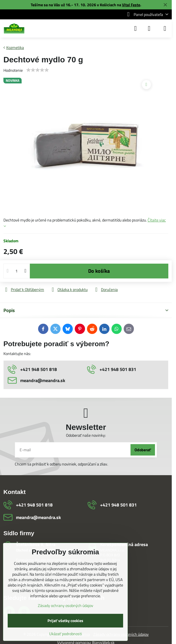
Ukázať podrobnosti (66, 634)
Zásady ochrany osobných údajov (66, 605)
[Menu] (165, 28)
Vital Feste (131, 5)
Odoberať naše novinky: (86, 435)
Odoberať (143, 450)
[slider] (38, 70)
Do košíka (99, 271)
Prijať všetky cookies (65, 621)
